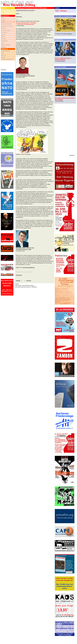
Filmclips (4, 39)
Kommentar (4, 32)
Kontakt (3, 57)
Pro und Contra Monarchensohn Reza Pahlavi (65, 99)
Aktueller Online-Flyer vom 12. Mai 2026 (25, 10)
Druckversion (19, 17)
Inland (3, 22)
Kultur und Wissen (6, 45)
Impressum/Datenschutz (7, 59)
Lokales (3, 20)
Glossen (3, 34)
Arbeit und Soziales (6, 24)
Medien (3, 37)
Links (3, 53)
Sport (3, 43)
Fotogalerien (5, 41)
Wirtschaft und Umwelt (7, 26)
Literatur (3, 47)
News (3, 18)
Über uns (4, 55)
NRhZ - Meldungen (61, 11)
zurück (17, 13)
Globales (4, 28)
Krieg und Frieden (6, 30)
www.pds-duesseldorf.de (29, 267)
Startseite (18, 281)
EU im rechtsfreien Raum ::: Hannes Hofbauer (64, 59)
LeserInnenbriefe (6, 51)
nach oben (29, 281)
